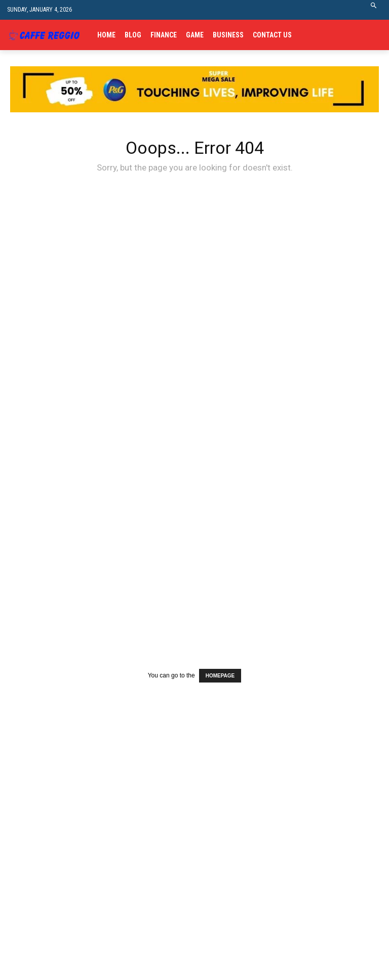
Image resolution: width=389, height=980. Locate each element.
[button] (374, 10)
